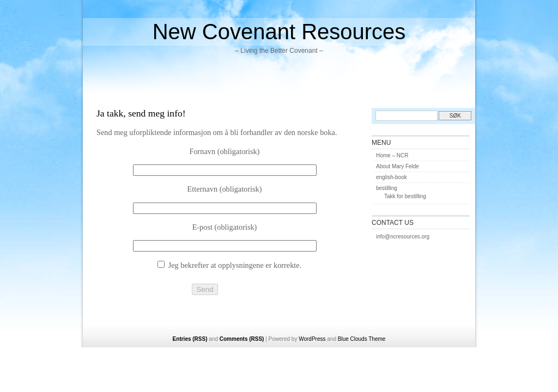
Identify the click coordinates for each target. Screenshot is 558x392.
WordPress (312, 339)
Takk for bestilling (405, 196)
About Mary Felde (398, 166)
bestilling (387, 188)
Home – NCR (392, 155)
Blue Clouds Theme (362, 339)
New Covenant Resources (279, 32)
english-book (392, 177)
